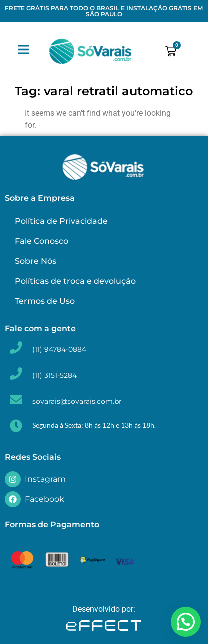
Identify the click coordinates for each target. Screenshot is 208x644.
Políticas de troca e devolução (75, 281)
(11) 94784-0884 (59, 349)
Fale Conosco (42, 241)
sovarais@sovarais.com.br (77, 401)
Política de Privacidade (61, 221)
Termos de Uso (45, 301)
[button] (186, 622)
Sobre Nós (36, 261)
